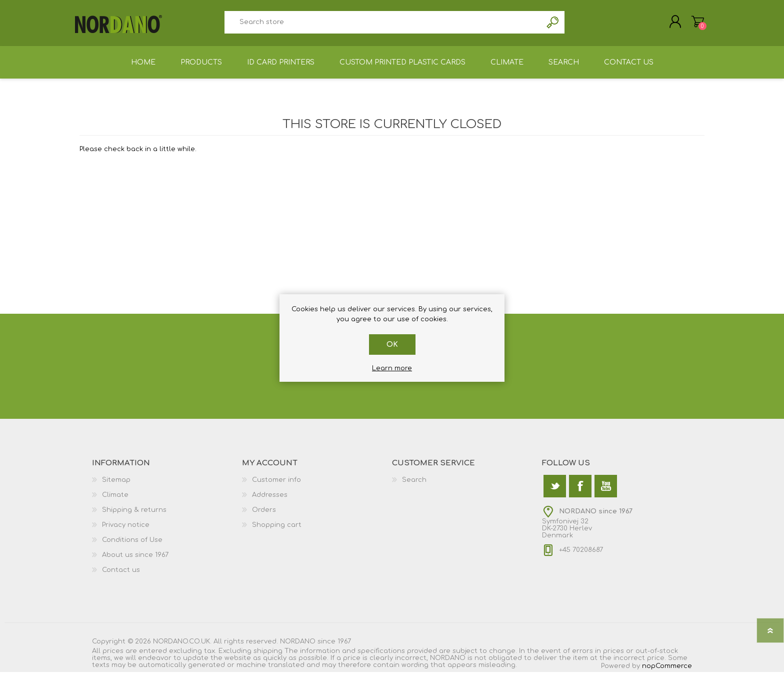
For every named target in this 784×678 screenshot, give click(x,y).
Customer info (276, 486)
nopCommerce (667, 672)
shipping (268, 657)
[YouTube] (606, 492)
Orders (264, 516)
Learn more (392, 368)
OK (392, 345)
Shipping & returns (134, 516)
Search (553, 25)
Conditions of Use (132, 546)
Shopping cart (693, 25)
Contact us (121, 576)
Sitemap (116, 486)
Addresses (270, 501)
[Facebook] (580, 492)
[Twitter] (555, 492)
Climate (115, 501)
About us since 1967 (135, 561)
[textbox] (383, 25)
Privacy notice (126, 531)
